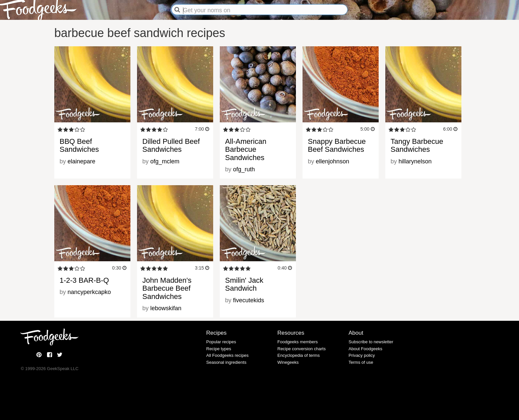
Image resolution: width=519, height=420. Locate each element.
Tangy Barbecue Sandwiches (417, 145)
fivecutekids (249, 300)
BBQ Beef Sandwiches (79, 145)
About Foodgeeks (365, 349)
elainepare (81, 161)
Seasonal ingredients (226, 362)
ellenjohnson (332, 161)
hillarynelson (415, 161)
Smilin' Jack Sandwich (244, 284)
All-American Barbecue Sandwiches (246, 149)
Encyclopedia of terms (299, 355)
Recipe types (219, 349)
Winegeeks (288, 362)
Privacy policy (362, 355)
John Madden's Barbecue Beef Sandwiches (167, 288)
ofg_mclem (165, 161)
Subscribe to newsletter (371, 342)
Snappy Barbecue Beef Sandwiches (337, 145)
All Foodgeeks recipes (227, 355)
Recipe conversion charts (302, 349)
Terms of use (361, 362)
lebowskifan (166, 308)
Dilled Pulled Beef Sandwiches (171, 145)
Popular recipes (221, 342)
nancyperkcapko (89, 292)
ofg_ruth (244, 169)
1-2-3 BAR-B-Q (84, 280)
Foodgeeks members (298, 342)
